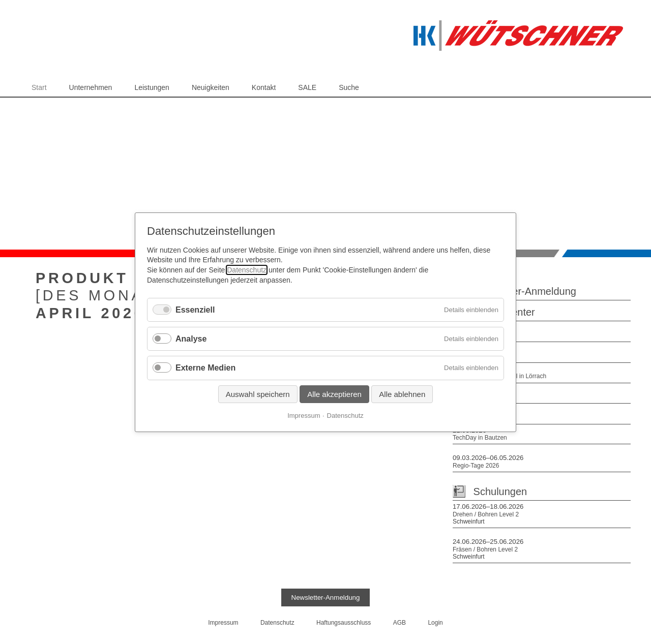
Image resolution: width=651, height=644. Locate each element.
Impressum (304, 415)
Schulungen (500, 492)
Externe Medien (205, 368)
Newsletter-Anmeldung (525, 291)
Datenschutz (247, 270)
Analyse (191, 339)
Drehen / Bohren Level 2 (486, 514)
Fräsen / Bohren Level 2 (485, 549)
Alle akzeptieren (334, 394)
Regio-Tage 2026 (476, 466)
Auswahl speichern (258, 394)
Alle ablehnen (402, 394)
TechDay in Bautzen (480, 438)
